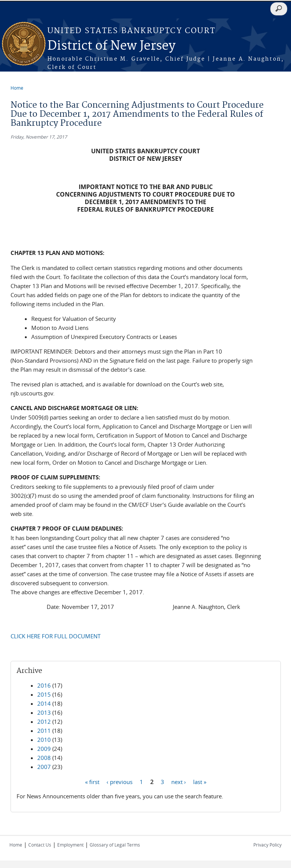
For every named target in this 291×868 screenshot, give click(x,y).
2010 (44, 740)
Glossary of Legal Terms (115, 845)
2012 (44, 722)
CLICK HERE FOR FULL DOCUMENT (56, 636)
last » (200, 781)
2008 (44, 758)
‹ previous (120, 781)
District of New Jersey (111, 46)
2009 (44, 749)
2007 (44, 767)
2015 (44, 694)
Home (17, 88)
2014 (44, 703)
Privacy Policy (267, 845)
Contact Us (40, 845)
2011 (44, 731)
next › (179, 781)
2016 (44, 685)
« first (92, 781)
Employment (70, 845)
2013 (44, 712)
